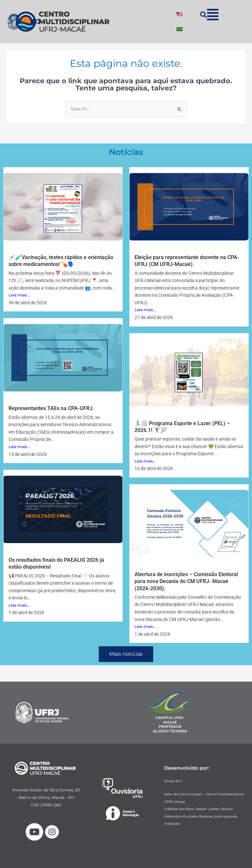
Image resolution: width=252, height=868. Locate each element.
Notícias (126, 152)
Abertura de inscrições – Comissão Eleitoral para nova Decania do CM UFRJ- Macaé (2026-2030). (186, 581)
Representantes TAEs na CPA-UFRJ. (51, 408)
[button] (213, 15)
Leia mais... (19, 295)
